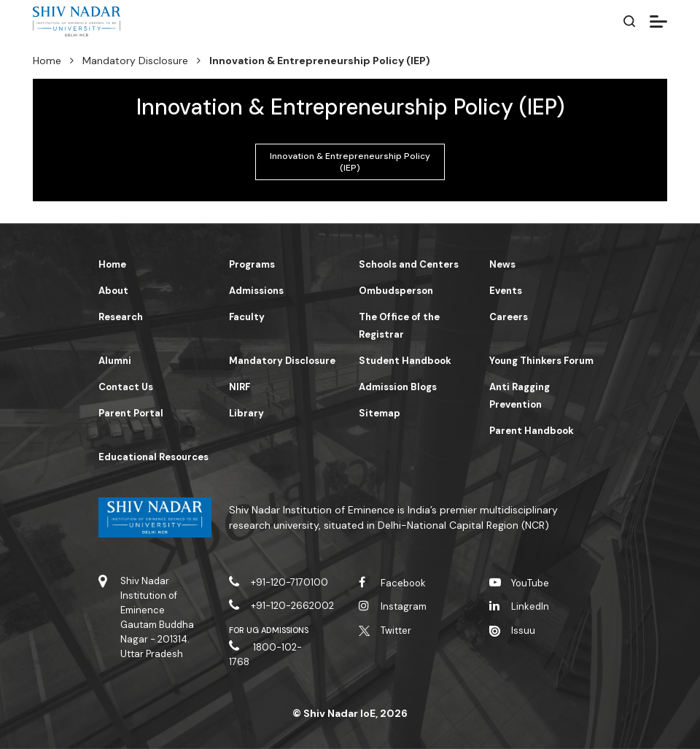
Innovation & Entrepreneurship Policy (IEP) (350, 162)
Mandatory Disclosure (135, 61)
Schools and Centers (409, 264)
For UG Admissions (269, 630)
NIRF (240, 387)
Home (47, 61)
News (502, 264)
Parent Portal (131, 413)
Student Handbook (405, 361)
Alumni (115, 361)
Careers (509, 317)
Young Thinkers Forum (541, 361)
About (113, 291)
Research (121, 317)
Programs (252, 264)
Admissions (256, 291)
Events (506, 291)
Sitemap (380, 413)
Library (246, 413)
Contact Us (126, 387)
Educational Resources (153, 457)
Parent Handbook (532, 431)
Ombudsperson (396, 291)
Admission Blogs (398, 387)
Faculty (247, 317)
